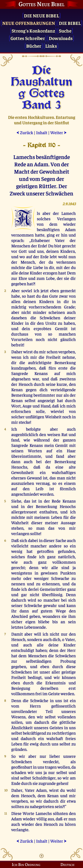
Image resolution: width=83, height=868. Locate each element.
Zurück (25, 132)
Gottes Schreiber (28, 38)
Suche (65, 31)
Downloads (61, 38)
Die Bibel (70, 23)
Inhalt (42, 132)
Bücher (34, 46)
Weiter (59, 132)
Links (51, 46)
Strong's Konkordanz (33, 31)
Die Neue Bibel (41, 15)
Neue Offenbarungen (29, 23)
